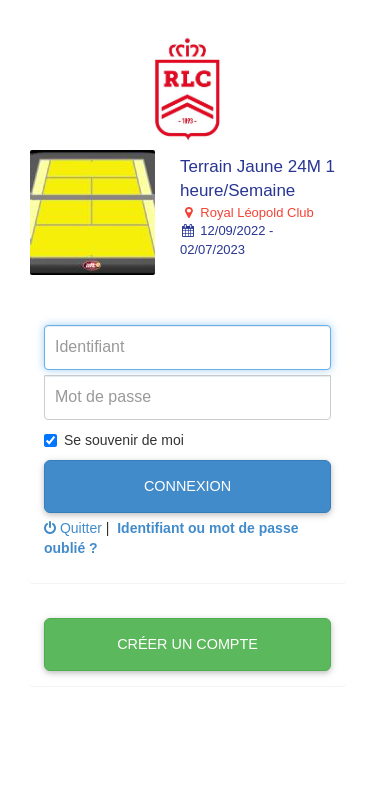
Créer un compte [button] (187, 644)
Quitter (73, 528)
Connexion (187, 486)
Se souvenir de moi (114, 440)
